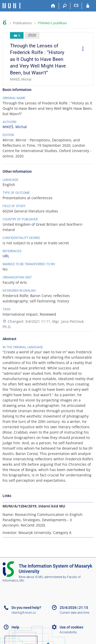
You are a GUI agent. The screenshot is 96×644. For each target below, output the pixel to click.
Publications (22, 23)
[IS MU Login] (88, 6)
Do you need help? (26, 608)
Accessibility (68, 632)
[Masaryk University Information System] (12, 6)
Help (15, 627)
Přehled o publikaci (52, 23)
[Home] (53, 6)
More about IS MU (31, 577)
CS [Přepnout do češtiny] (76, 5)
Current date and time (74, 613)
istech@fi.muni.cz (24, 613)
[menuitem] (81, 49)
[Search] (65, 6)
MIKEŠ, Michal (15, 127)
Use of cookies (71, 627)
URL (6, 256)
